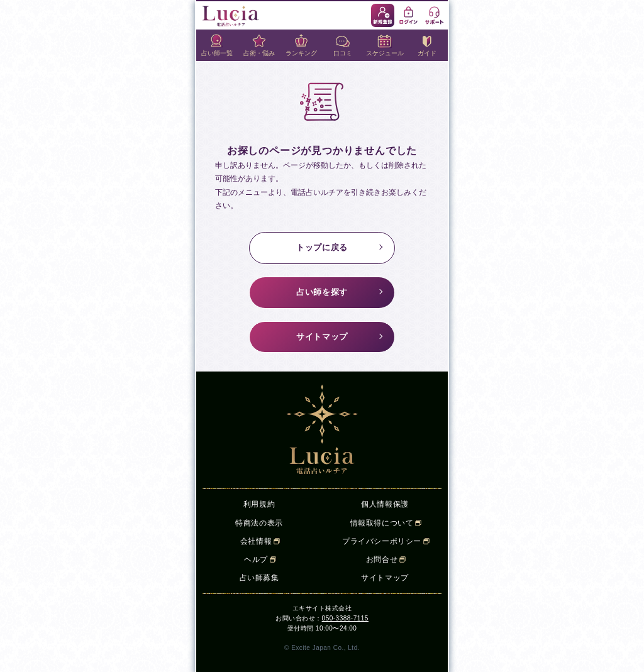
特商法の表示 (259, 523)
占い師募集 (259, 578)
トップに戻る (322, 247)
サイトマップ (322, 337)
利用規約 (259, 504)
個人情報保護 (385, 504)
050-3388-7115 (345, 618)
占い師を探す (322, 292)
